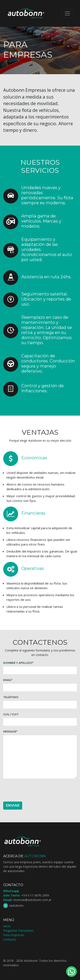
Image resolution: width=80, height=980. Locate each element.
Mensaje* (10, 732)
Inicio (7, 926)
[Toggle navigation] (67, 13)
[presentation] (36, 790)
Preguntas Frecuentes (18, 931)
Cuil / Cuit (11, 714)
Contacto (10, 939)
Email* (8, 680)
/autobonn (16, 906)
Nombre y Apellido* (18, 663)
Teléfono (11, 697)
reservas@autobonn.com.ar (32, 900)
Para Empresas (14, 935)
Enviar (13, 805)
